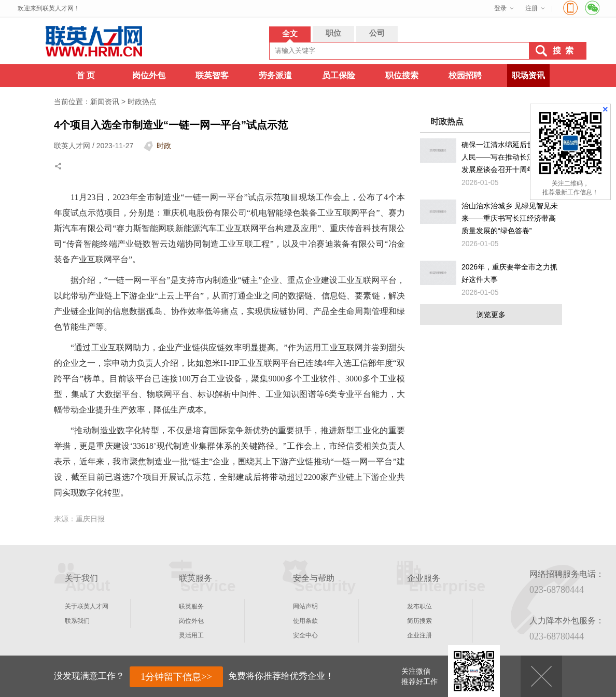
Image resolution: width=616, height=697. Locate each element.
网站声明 (305, 606)
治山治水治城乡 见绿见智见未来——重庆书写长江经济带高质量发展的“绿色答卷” (510, 218)
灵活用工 (191, 635)
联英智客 (212, 75)
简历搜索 (419, 621)
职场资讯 (528, 75)
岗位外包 (149, 75)
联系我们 (77, 621)
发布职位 (419, 606)
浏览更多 (491, 315)
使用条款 (305, 621)
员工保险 (339, 75)
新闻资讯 (105, 102)
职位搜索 (402, 75)
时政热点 (142, 102)
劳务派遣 (275, 75)
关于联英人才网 (87, 606)
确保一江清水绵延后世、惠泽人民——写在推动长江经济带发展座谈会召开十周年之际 (509, 157)
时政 (164, 146)
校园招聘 (465, 75)
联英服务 (191, 606)
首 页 (86, 75)
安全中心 (305, 635)
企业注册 (419, 635)
